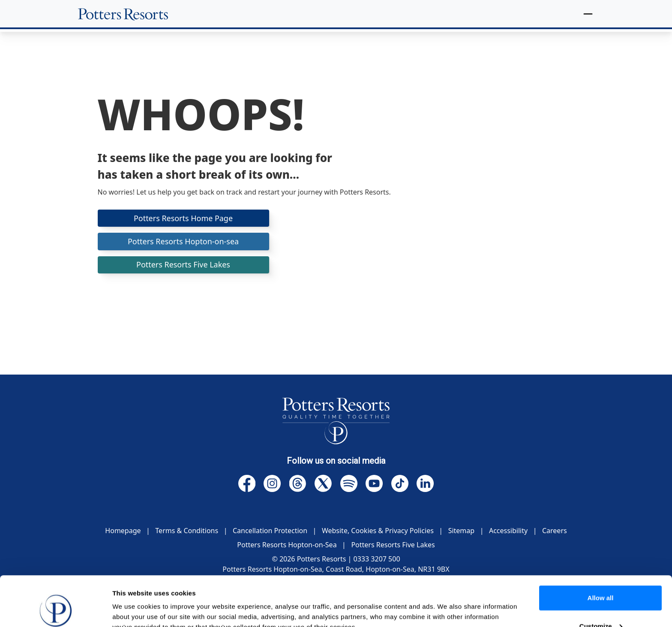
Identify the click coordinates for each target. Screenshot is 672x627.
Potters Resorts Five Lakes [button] (183, 265)
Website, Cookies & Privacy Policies (378, 531)
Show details (132, 610)
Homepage (123, 531)
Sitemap (462, 531)
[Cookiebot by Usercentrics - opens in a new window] (55, 610)
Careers (555, 531)
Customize (601, 581)
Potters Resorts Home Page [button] (183, 218)
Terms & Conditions (187, 531)
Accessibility (508, 531)
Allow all (601, 553)
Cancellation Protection (270, 531)
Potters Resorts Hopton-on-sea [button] (183, 241)
